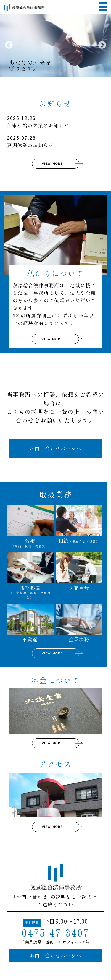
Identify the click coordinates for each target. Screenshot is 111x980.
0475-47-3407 (56, 932)
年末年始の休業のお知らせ (53, 122)
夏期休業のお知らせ (53, 142)
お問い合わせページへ (55, 448)
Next (102, 45)
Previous (9, 45)
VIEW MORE (52, 163)
